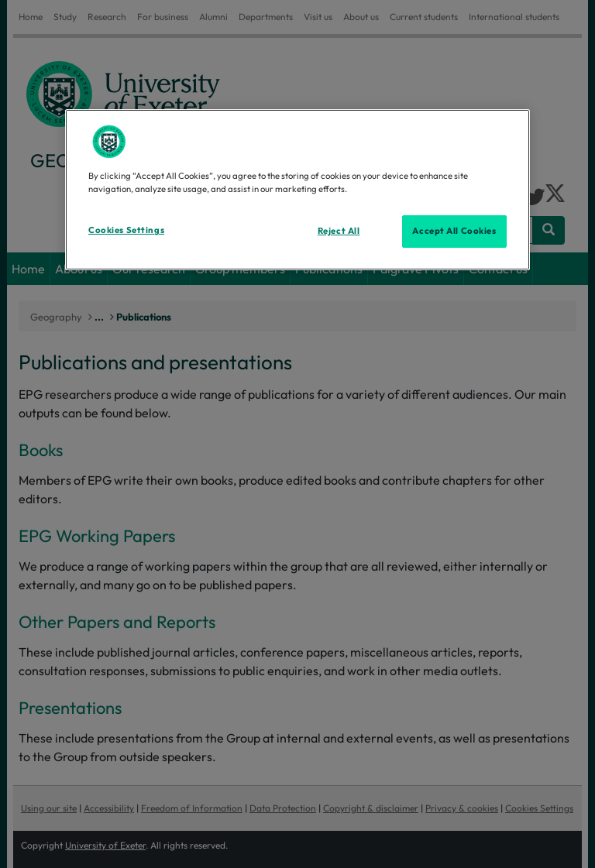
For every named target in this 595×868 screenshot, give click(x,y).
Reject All (339, 231)
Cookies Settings (126, 230)
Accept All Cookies (454, 231)
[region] (297, 190)
